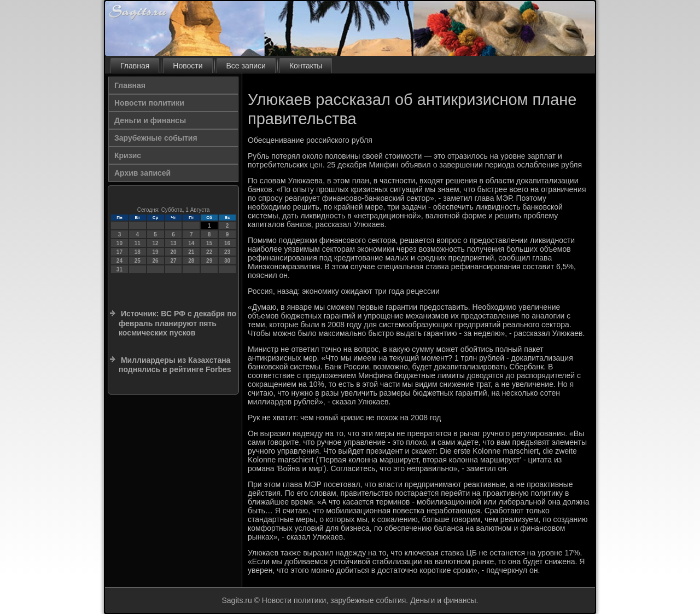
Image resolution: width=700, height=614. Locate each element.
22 (209, 252)
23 (227, 252)
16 (227, 243)
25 (138, 261)
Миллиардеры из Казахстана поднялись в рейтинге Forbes (175, 365)
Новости (188, 66)
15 (209, 243)
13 (173, 243)
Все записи (246, 66)
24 (119, 261)
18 (138, 252)
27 (173, 261)
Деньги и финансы (150, 120)
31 (119, 270)
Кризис (128, 155)
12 (156, 243)
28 (191, 261)
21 (191, 252)
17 (119, 252)
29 (209, 261)
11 (138, 243)
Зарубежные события (156, 138)
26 (156, 261)
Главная (135, 66)
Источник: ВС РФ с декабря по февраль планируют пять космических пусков (177, 323)
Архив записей (142, 173)
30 (227, 261)
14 (191, 243)
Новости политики (149, 103)
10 (119, 243)
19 (156, 252)
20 (173, 252)
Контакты (306, 66)
